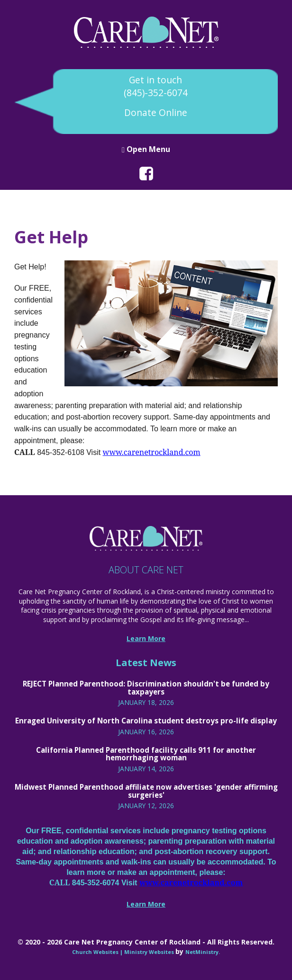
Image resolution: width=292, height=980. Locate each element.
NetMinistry (202, 952)
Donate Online (156, 113)
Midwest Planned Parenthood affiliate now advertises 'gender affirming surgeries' (146, 791)
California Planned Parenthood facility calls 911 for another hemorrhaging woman (146, 754)
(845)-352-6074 (156, 93)
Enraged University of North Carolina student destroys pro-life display (146, 721)
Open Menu (146, 149)
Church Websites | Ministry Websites (124, 952)
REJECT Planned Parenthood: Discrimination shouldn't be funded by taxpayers (146, 688)
